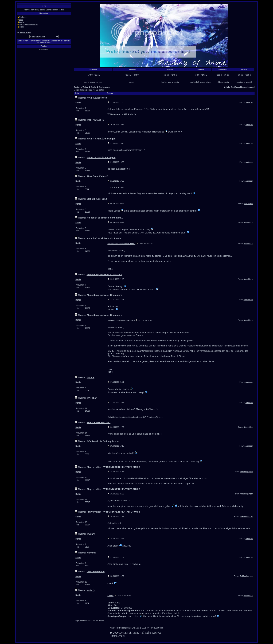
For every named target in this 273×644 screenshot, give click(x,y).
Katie (78, 103)
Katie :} (91, 590)
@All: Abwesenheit (97, 98)
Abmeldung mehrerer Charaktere (104, 274)
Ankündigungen (247, 472)
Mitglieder (23, 17)
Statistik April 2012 (97, 199)
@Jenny (91, 534)
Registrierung (25, 32)
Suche (22, 22)
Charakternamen (96, 571)
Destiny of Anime (81, 87)
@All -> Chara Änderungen (101, 139)
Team (21, 20)
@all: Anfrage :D (95, 120)
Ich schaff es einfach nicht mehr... (105, 218)
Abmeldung (248, 222)
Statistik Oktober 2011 (99, 422)
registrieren (249, 87)
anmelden (240, 87)
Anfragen (249, 102)
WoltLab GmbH (157, 628)
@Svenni (91, 553)
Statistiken (249, 204)
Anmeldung (248, 596)
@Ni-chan (92, 398)
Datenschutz (118, 636)
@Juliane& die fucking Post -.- (103, 441)
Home (22, 27)
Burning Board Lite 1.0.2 (129, 628)
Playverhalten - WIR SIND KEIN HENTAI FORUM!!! (113, 467)
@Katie (91, 377)
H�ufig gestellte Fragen (29, 24)
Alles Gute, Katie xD (97, 176)
